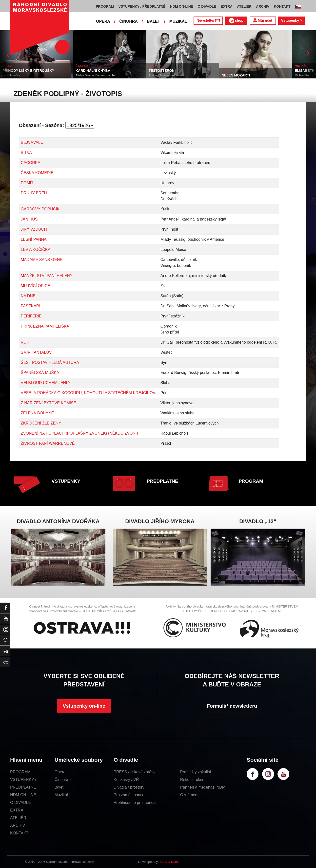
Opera (60, 772)
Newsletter (208, 20)
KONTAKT (19, 833)
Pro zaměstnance (129, 795)
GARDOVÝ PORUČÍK (40, 209)
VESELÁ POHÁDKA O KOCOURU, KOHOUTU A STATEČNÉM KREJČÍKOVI (89, 393)
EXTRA (17, 810)
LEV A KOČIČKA (36, 249)
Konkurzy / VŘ (126, 780)
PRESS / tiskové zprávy (134, 772)
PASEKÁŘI (30, 306)
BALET (153, 21)
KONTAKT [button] (282, 6)
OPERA (103, 21)
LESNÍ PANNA (34, 239)
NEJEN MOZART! (236, 75)
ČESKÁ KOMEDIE (37, 173)
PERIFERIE (31, 316)
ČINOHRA (128, 21)
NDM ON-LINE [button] (182, 6)
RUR (25, 342)
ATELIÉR (18, 818)
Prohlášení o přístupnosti (135, 803)
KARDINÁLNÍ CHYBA (93, 71)
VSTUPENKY (66, 481)
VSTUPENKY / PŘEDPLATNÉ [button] (142, 6)
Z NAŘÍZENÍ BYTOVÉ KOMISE (49, 403)
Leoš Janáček (11, 75)
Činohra (61, 780)
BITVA (26, 153)
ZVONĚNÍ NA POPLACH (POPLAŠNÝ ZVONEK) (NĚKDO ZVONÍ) (79, 433)
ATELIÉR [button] (244, 6)
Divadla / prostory (129, 787)
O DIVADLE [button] (207, 6)
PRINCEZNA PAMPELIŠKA (45, 326)
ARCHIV (18, 825)
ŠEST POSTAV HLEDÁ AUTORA (50, 362)
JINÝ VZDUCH (34, 229)
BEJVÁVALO (32, 142)
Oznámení (189, 795)
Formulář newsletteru (232, 706)
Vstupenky (291, 20)
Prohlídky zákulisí (196, 772)
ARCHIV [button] (263, 6)
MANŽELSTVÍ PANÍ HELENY (47, 276)
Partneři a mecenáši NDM (203, 787)
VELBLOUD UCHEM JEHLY (46, 383)
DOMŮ (27, 183)
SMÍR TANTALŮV (36, 352)
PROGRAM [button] (105, 6)
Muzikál (61, 795)
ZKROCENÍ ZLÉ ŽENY (41, 423)
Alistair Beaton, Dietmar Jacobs (95, 75)
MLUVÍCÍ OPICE (35, 286)
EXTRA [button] (227, 6)
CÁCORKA (30, 163)
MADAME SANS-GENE (42, 260)
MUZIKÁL (178, 21)
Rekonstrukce (192, 780)
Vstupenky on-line (84, 706)
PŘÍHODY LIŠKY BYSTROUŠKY (28, 71)
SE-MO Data (169, 862)
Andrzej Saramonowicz (163, 75)
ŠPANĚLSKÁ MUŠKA (40, 373)
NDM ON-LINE (23, 795)
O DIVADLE (20, 803)
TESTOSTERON (162, 71)
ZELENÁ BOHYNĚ (37, 413)
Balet (59, 787)
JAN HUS (29, 219)
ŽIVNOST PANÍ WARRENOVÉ (48, 443)
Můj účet (263, 20)
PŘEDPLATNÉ (162, 481)
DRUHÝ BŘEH (34, 193)
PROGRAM (251, 481)
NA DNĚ (28, 296)
